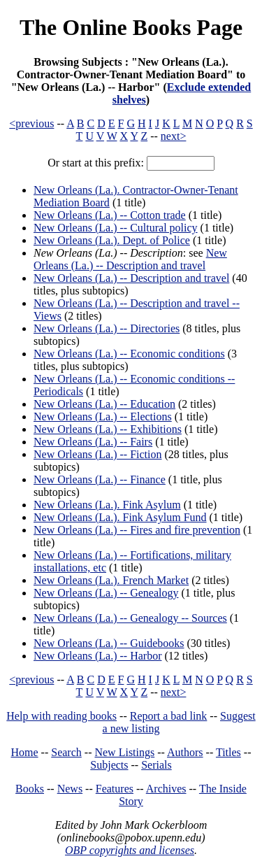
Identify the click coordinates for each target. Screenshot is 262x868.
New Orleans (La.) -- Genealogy (106, 593)
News (70, 789)
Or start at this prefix (94, 163)
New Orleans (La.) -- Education (104, 404)
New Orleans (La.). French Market (111, 580)
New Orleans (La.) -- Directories (107, 328)
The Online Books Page (131, 27)
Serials (157, 765)
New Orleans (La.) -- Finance (100, 479)
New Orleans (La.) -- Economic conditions (129, 354)
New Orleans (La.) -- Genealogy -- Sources (130, 618)
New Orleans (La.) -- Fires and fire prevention (137, 530)
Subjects (109, 765)
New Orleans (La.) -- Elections (103, 417)
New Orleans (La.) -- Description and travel (130, 259)
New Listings (124, 752)
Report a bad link (169, 716)
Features (115, 789)
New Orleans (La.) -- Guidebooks (109, 643)
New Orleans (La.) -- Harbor (97, 656)
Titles (228, 752)
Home (25, 752)
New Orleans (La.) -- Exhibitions (108, 429)
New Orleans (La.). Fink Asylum (107, 505)
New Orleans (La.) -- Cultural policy (116, 228)
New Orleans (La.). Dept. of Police (112, 240)
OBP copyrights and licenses (130, 850)
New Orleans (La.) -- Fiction (98, 454)
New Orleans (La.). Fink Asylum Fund (120, 517)
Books (30, 789)
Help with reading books (61, 716)
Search (66, 752)
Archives (166, 789)
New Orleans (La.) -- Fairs (93, 442)
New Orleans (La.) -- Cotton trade (110, 215)
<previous (31, 123)
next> (174, 136)
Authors (185, 752)
